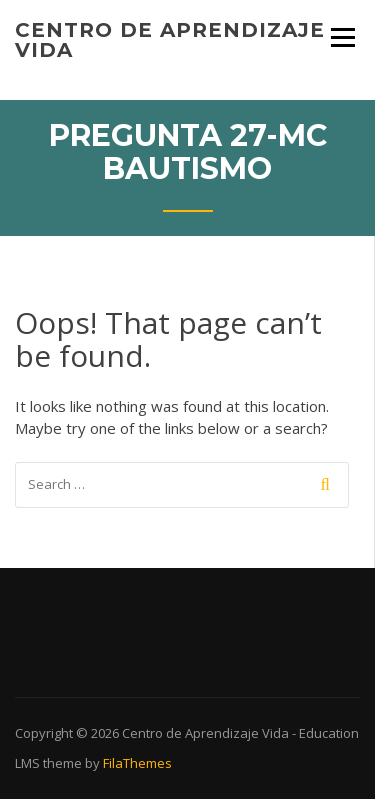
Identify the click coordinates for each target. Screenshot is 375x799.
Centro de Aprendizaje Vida (170, 40)
